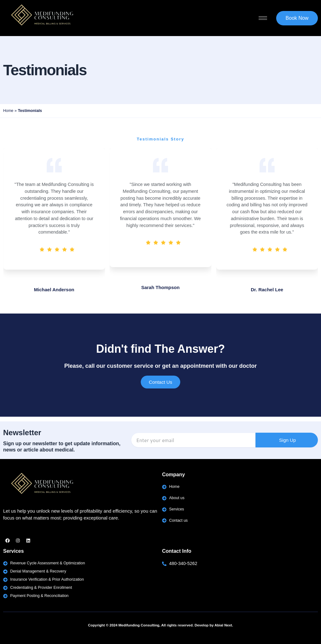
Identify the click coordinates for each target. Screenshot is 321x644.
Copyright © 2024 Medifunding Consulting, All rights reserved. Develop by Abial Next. (161, 625)
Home (8, 111)
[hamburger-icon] (263, 18)
